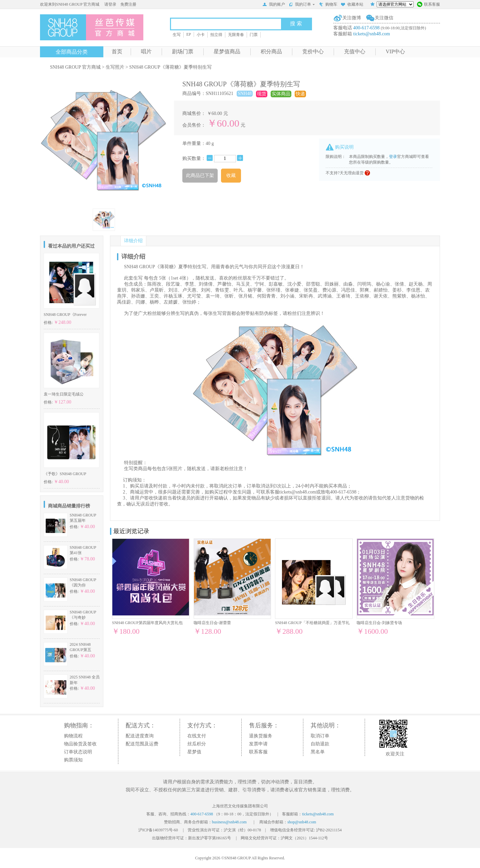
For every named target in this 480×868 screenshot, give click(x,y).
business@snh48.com (229, 822)
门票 (254, 35)
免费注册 (128, 4)
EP (189, 34)
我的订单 (302, 4)
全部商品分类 (72, 52)
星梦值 (194, 752)
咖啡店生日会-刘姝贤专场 (379, 623)
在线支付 (197, 736)
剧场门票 (183, 51)
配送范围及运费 (142, 744)
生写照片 (115, 67)
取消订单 (320, 736)
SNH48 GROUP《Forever (65, 315)
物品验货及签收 (80, 744)
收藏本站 (352, 5)
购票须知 (73, 760)
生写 (177, 35)
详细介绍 (133, 241)
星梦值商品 (227, 51)
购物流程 (73, 736)
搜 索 (296, 23)
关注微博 (352, 18)
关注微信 (384, 18)
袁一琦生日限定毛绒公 (64, 394)
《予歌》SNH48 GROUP (65, 474)
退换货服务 (261, 736)
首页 (117, 51)
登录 (393, 157)
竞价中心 (313, 51)
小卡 (201, 35)
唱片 (146, 51)
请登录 (110, 4)
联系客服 (428, 5)
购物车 (328, 5)
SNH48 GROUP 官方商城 (75, 67)
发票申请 (258, 744)
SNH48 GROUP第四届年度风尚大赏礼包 (147, 623)
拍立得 (216, 35)
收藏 (231, 175)
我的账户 (274, 5)
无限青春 (236, 35)
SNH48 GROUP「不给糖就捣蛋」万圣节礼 (312, 623)
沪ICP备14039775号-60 (158, 830)
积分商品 (271, 51)
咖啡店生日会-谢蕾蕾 (212, 623)
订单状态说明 (78, 752)
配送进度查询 (140, 736)
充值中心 (355, 51)
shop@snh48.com (302, 822)
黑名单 (318, 752)
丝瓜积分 (197, 744)
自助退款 (320, 744)
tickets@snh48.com (372, 34)
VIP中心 (395, 51)
